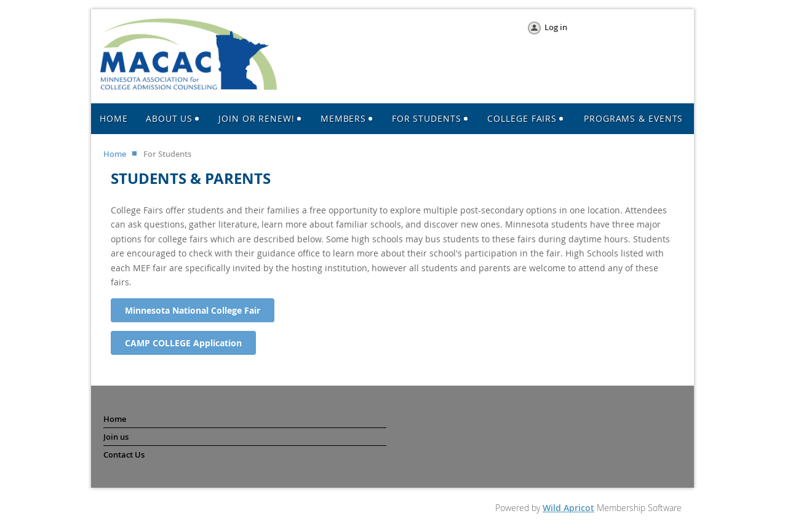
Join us (116, 437)
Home (115, 154)
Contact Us (124, 455)
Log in (556, 27)
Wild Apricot (568, 508)
